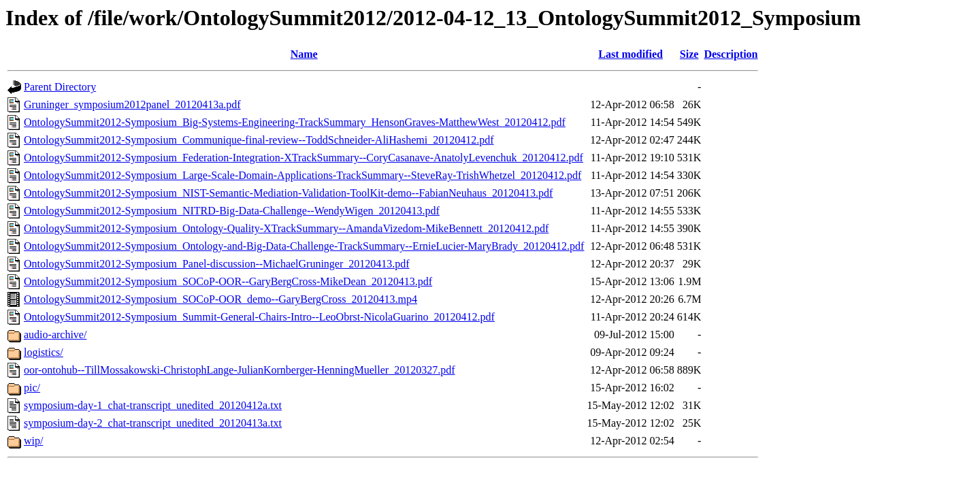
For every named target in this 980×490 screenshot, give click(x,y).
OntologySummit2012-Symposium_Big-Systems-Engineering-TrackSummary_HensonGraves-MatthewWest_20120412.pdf (295, 122)
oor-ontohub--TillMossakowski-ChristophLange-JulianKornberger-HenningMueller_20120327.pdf (240, 370)
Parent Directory (60, 87)
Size (689, 54)
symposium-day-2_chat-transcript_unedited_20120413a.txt (153, 423)
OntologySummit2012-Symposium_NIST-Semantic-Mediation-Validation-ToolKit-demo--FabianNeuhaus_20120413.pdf (288, 193)
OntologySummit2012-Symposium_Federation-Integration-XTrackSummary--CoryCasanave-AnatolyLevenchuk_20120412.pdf (304, 158)
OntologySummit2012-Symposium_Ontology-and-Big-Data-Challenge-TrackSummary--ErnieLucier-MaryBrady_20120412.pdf (304, 246)
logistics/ (44, 352)
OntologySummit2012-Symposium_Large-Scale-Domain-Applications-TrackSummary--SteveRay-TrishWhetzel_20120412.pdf (303, 175)
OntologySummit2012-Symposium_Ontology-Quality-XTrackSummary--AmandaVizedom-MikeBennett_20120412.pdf (286, 228)
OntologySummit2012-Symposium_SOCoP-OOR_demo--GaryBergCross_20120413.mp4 (220, 299)
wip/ (33, 441)
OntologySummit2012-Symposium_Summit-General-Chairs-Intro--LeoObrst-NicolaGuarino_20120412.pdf (259, 317)
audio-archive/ (55, 334)
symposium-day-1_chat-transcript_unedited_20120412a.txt (153, 405)
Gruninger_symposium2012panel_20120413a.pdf (132, 104)
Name (304, 54)
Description (731, 54)
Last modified (631, 54)
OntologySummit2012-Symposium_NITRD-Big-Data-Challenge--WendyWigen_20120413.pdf (232, 211)
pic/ (32, 388)
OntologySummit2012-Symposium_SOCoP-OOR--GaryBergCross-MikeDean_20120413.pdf (228, 281)
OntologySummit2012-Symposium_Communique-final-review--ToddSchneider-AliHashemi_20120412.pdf (259, 140)
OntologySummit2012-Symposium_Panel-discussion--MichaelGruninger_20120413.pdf (217, 264)
